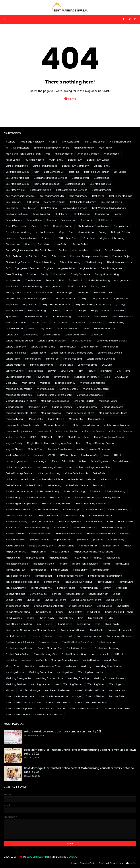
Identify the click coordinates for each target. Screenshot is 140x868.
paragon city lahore (43, 522)
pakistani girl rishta (109, 497)
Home (70, 99)
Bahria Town (75, 160)
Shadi (60, 612)
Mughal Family (14, 443)
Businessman (68, 220)
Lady (31, 329)
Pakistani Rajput (72, 509)
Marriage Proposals (112, 407)
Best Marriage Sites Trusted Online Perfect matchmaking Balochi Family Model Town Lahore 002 (80, 752)
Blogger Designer (37, 857)
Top (59, 636)
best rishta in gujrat (55, 202)
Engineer (49, 268)
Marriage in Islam (38, 407)
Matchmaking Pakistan (86, 425)
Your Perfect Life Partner (57, 690)
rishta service (52, 582)
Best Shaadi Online (111, 202)
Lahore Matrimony (16, 347)
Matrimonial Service (93, 431)
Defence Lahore (28, 238)
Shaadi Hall (33, 600)
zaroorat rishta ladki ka (117, 708)
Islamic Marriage (63, 317)
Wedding (86, 666)
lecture (92, 371)
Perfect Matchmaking (85, 528)
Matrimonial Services (120, 431)
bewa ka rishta (42, 214)
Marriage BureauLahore (90, 395)
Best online (98, 196)
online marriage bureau (19, 467)
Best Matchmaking (41, 190)
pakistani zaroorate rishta (20, 515)
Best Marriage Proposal (47, 184)
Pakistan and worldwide (19, 491)
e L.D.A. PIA (31, 256)
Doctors (63, 250)
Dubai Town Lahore (115, 250)
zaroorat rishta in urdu (52, 708)
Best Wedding (49, 208)
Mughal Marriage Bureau (100, 443)
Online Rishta (100, 473)
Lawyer (52, 371)
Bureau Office (34, 220)
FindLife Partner (44, 292)
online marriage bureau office (93, 467)
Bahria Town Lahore (17, 166)
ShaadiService (43, 612)
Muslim (81, 449)
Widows (10, 690)
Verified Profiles (91, 660)
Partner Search (94, 522)
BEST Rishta (32, 202)
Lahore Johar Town (75, 335)
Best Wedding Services (75, 208)
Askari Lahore (13, 160)
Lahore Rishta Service (110, 353)
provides (98, 540)
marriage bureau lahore (19, 395)
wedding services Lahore (45, 684)
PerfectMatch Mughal (114, 528)
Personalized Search (40, 534)
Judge (35, 323)
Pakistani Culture (84, 497)
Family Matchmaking (107, 274)
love (128, 371)
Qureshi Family (66, 546)
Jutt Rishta (96, 323)
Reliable (63, 564)
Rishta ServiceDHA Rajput (78, 582)
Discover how (13, 244)
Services (57, 594)
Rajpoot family (111, 546)
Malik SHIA (11, 383)
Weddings (115, 684)
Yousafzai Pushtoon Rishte (89, 690)
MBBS (33, 437)
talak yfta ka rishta (16, 636)
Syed (98, 624)
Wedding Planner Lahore (49, 678)
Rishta (106, 564)
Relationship (113, 558)
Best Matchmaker (15, 190)
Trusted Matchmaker (78, 648)
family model (13, 280)
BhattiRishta (102, 214)
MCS (61, 437)
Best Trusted (29, 208)
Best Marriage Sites (100, 184)
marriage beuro (46, 389)
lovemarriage (62, 377)
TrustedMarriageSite (45, 654)
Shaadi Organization (80, 606)
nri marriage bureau (17, 461)
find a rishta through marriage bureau (110, 280)
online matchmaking (48, 473)
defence (10, 238)
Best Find (74, 172)
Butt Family (87, 220)
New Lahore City (90, 455)
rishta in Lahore (60, 570)
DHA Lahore (48, 238)
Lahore (86, 329)
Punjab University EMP (41, 546)
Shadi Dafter (75, 612)
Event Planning (14, 274)
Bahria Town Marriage (45, 166)
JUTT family (78, 323)
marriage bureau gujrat (96, 389)
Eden (44, 256)
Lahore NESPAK (68, 347)
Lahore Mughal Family (43, 347)
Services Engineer (98, 594)
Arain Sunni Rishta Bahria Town (23, 154)
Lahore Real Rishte (16, 353)
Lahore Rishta (38, 353)
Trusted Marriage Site (50, 648)
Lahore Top (52, 359)
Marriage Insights (62, 407)
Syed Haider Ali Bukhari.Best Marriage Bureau (31, 630)
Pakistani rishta (94, 509)
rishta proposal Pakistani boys (105, 576)
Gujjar (85, 298)
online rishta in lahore (51, 479)
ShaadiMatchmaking (18, 612)
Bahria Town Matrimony (75, 166)
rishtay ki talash (89, 588)
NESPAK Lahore (68, 455)
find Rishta (12, 286)
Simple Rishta (96, 618)
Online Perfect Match (76, 473)
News (106, 455)
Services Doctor (75, 594)
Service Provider (39, 594)
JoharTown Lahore (16, 323)
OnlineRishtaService (77, 485)
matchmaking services (19, 431)
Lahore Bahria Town (105, 329)
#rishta (53, 142)
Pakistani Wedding (115, 491)
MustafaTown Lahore (17, 455)
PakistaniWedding (74, 515)
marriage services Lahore (80, 413)
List (119, 371)
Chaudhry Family (63, 226)
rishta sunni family (16, 588)
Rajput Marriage (60, 552)
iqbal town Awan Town (36, 317)
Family (45, 274)
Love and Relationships (19, 377)
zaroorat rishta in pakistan (20, 708)
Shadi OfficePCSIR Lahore (119, 612)
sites (111, 618)
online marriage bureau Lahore (54, 467)
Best (37, 172)
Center (35, 226)
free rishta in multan (104, 292)
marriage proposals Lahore (21, 413)
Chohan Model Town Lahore (93, 226)
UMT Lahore (121, 654)
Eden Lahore (59, 256)
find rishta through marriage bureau (43, 286)
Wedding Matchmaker (91, 672)
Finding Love (98, 286)
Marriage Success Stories (113, 413)
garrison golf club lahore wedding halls (28, 298)
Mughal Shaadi (14, 449)
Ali (7, 148)
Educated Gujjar (122, 256)
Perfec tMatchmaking (37, 528)
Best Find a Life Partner (96, 172)
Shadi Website (14, 618)
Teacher (36, 636)
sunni (49, 624)
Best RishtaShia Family (83, 202)
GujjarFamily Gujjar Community (93, 304)
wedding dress (65, 672)
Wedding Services (16, 684)
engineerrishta (88, 268)
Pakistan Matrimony (48, 491)
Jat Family (83, 317)
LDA (81, 371)
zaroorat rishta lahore (18, 714)
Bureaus (51, 220)
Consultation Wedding (18, 232)
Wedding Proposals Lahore (109, 678)
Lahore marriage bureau (19, 341)
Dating (103, 232)
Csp (62, 232)
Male (107, 377)
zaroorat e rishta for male (20, 696)
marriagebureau (15, 419)
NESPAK (51, 455)
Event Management (112, 268)
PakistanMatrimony (16, 522)
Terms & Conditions (111, 863)
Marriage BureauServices (55, 401)
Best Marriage (102, 178)
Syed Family (112, 624)
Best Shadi (12, 208)
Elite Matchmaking (70, 262)
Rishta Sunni (126, 582)
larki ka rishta (36, 371)
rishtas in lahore (66, 588)
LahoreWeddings (88, 365)
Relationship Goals (43, 564)
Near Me (38, 455)
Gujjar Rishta (30, 304)
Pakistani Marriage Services (91, 503)
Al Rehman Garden (120, 142)
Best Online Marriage (121, 196)
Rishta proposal (43, 576)
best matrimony (78, 196)
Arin (48, 154)
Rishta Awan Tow (15, 570)
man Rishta (28, 383)
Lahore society (33, 359)
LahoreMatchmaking (42, 365)
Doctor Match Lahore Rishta (53, 244)
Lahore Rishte (13, 359)
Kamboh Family (115, 323)
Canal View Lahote (16, 226)
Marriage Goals (14, 407)
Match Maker (36, 419)
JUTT (46, 323)
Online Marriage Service (19, 473)
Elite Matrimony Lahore (120, 262)
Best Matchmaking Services (72, 190)
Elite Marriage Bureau (17, 262)
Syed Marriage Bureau (73, 630)
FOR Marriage (65, 292)
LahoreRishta (66, 365)
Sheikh (30, 618)
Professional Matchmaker (101, 534)
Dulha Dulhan (13, 256)
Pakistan (98, 485)
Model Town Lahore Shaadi (109, 437)
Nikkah (118, 455)
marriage (45, 383)
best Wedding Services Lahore (109, 208)
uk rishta (105, 654)
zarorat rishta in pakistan (49, 714)
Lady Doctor (45, 329)
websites (71, 666)
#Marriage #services (32, 142)
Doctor (29, 244)
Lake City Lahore (15, 371)
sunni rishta (83, 624)
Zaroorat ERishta (95, 696)
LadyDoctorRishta (67, 329)
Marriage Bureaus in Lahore (21, 401)
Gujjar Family (101, 298)
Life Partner (106, 371)
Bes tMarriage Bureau (18, 172)
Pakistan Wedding (75, 491)
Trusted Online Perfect (17, 654)
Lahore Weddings (15, 365)
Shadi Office (93, 612)
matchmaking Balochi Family (22, 425)
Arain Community (84, 148)
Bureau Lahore (14, 220)
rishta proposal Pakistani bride (23, 582)
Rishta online (80, 570)
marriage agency (65, 383)
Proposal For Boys (15, 540)
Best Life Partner (80, 178)
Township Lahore (48, 642)
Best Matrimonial (101, 190)
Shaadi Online (114, 600)
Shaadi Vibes (104, 606)
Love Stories (43, 377)
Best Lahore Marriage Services (50, 178)
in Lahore (119, 310)
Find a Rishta (76, 280)
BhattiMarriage (82, 214)
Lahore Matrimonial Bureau (112, 341)
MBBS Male (47, 437)
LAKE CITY (107, 365)
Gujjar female (120, 298)
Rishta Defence (38, 570)
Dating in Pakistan (121, 232)
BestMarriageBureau (17, 214)
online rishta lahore (110, 479)
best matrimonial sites (52, 196)
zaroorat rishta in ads (58, 702)
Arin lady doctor (64, 154)
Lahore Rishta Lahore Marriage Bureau (72, 353)
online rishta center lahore (20, 479)
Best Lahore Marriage (17, 178)
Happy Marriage (100, 310)
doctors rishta (80, 250)
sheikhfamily (66, 618)
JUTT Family (60, 323)
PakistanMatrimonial (100, 515)
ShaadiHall (123, 606)
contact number (45, 232)
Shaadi (117, 594)
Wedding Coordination (109, 666)
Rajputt (98, 558)
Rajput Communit (16, 552)
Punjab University (15, 546)
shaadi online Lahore (17, 606)
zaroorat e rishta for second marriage (60, 696)
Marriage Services (51, 413)
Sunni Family (65, 624)
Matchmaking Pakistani (117, 425)
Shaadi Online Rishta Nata (49, 606)
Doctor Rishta (81, 244)
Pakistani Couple (36, 497)
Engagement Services (27, 268)
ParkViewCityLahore (70, 522)
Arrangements (112, 154)
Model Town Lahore (79, 437)
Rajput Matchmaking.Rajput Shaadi (94, 552)
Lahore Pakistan (90, 347)
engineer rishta (67, 268)
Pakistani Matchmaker (18, 509)
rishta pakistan (101, 570)
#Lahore (10, 142)
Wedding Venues (73, 684)
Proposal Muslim (63, 540)
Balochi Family (102, 166)
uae (93, 654)
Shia (81, 618)
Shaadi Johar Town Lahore (86, 600)
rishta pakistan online (18, 576)
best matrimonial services (20, 196)
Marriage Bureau (69, 389)
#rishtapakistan (71, 142)
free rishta (82, 292)
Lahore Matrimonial (81, 341)
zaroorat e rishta (118, 690)
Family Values (33, 280)
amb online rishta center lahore (51, 148)
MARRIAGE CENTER (84, 401)
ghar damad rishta (66, 298)
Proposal (125, 534)
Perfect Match (61, 528)
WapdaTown (13, 666)
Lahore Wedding (73, 359)
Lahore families (51, 335)
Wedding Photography (18, 678)
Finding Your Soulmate (18, 292)
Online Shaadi (34, 485)
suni (39, 624)
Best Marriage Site (75, 184)
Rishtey (107, 588)
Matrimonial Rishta (66, 431)
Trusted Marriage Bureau (19, 648)
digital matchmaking (112, 238)
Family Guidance (80, 274)
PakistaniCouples (49, 515)
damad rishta (86, 232)
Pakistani (95, 491)
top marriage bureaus (90, 636)
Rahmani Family (88, 546)
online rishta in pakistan (81, 479)
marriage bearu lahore (93, 383)
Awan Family (56, 160)
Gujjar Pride (12, 304)
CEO (46, 226)
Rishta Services (105, 582)
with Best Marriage (30, 690)
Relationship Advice (17, 564)
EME (8, 268)
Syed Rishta (97, 630)
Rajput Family (38, 552)
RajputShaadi (81, 558)
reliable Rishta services (85, 564)
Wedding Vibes (96, 684)
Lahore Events (31, 335)
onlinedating (54, 485)
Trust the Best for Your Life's (77, 642)
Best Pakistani (13, 202)
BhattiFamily (62, 214)
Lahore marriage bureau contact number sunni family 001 (63, 732)
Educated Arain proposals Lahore (89, 256)
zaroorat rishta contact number (23, 702)
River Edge (121, 588)
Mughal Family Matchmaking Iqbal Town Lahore (54, 443)
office (54, 461)
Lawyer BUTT (68, 371)
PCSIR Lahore (125, 522)
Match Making (56, 419)
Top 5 (69, 636)
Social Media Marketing (19, 624)
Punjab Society (116, 540)
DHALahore (89, 238)
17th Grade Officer (95, 142)
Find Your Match (77, 286)
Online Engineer (99, 461)
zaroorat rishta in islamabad (91, 702)
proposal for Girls (40, 540)
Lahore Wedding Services (101, 359)
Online (83, 461)
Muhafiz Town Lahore (60, 449)
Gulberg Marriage (37, 310)
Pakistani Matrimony (47, 509)
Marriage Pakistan (87, 407)
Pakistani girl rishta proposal (21, 503)
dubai (96, 250)
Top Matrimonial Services (20, 642)
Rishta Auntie (122, 564)
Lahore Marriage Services (52, 341)
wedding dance (15, 672)
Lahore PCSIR (111, 347)
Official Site (68, 461)
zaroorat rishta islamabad (84, 708)
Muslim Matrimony (100, 449)
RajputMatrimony (58, 558)
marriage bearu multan (19, 389)
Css (71, 232)
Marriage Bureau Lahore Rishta (55, 395)
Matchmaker (76, 419)
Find (62, 280)
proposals (83, 540)
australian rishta (35, 160)
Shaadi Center (14, 600)
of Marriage (39, 461)
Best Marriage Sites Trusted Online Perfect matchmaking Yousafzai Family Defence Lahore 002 (79, 770)
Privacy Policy (88, 863)
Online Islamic (121, 461)
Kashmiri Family (15, 329)
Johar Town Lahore (122, 317)
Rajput (127, 546)
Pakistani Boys (14, 497)
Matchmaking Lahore (56, 425)
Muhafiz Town (36, 449)
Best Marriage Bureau (18, 184)
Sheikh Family (46, 618)
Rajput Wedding (35, 558)
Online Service (13, 485)
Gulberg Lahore (14, 310)
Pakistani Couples (60, 497)
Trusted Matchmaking (107, 648)
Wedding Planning (78, 678)
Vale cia (26, 660)
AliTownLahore (21, 148)
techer (49, 636)
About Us (131, 863)
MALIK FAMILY (121, 377)
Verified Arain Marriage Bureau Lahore (57, 660)
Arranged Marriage (88, 154)
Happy (82, 310)
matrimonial (44, 431)
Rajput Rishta (13, 558)
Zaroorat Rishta (117, 696)
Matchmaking (96, 419)
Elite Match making (44, 262)
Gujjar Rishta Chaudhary (57, 304)
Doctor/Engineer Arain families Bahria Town (30, 250)
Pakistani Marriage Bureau (57, 503)
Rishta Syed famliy (42, 588)
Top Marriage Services (119, 636)
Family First (60, 274)
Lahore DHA (12, 335)
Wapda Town (111, 660)
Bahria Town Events (98, 160)
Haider (70, 310)
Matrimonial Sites (15, 437)
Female (50, 280)
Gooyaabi (72, 857)
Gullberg (57, 310)
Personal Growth (15, 534)
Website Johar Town (50, 666)
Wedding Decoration (40, 672)
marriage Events (108, 401)
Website (30, 666)
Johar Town (100, 317)
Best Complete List (54, 172)
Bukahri (118, 214)
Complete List (121, 226)
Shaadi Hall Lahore (55, 600)
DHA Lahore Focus (69, 238)
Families (31, 274)
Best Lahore (120, 172)
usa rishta (11, 660)
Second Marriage (15, 594)
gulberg (120, 304)
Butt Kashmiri (106, 220)
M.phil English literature (87, 377)
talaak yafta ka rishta (120, 630)
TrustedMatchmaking (74, 654)
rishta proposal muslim (70, 576)
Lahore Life (97, 335)
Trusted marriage (106, 642)
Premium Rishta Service (69, 534)
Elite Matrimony (94, 262)
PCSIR (110, 522)
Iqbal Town (12, 317)
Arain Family (106, 148)
